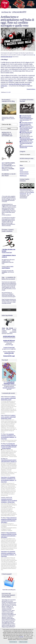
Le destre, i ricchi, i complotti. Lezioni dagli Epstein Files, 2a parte (8, 383)
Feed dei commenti (24, 174)
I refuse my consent (23, 642)
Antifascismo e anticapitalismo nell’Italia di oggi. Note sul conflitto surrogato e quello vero (17, 21)
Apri (3, 163)
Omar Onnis (4, 462)
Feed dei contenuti (24, 172)
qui (12, 330)
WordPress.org (23, 176)
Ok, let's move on (13, 642)
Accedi (21, 170)
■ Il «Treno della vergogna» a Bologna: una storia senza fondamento (26, 124)
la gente (11, 81)
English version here (7, 238)
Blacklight (22, 637)
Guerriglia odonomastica (8, 373)
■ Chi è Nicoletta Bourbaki (25, 116)
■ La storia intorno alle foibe (26, 132)
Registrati (22, 168)
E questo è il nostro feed (9, 333)
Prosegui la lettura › (31, 89)
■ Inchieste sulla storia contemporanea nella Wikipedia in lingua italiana (27, 139)
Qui (3, 166)
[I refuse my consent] (34, 636)
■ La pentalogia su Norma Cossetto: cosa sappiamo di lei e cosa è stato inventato (26, 119)
